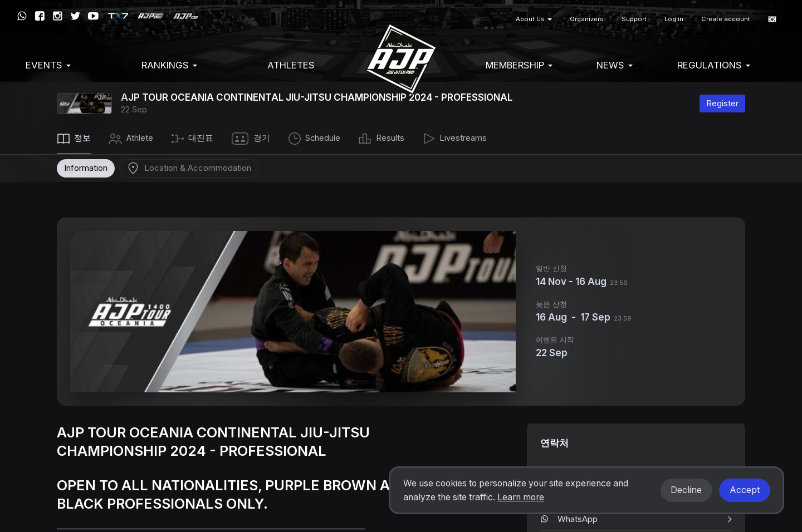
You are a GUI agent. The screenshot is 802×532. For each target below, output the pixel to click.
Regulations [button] (714, 65)
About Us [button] (534, 19)
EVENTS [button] (48, 65)
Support (634, 19)
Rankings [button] (169, 65)
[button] (772, 19)
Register (722, 103)
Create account (726, 19)
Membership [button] (519, 65)
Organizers (587, 19)
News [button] (615, 65)
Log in (674, 19)
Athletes (291, 65)
